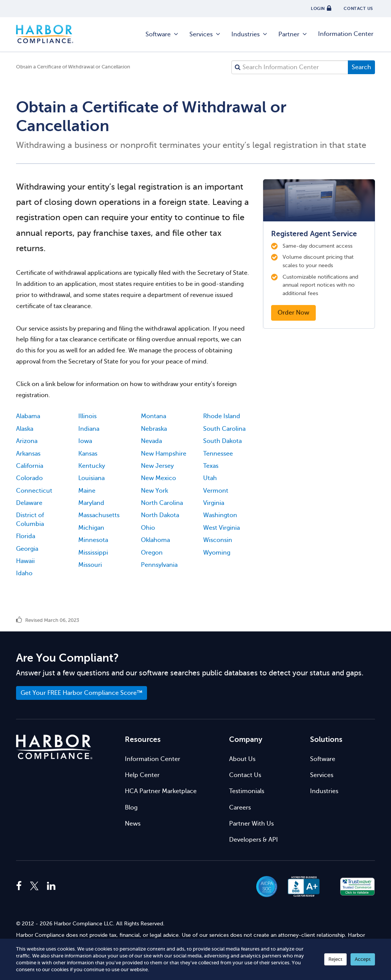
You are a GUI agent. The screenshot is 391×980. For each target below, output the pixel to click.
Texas (211, 466)
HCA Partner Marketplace (161, 791)
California (30, 466)
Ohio (148, 528)
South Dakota (222, 441)
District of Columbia (30, 519)
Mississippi (93, 553)
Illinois (87, 416)
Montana (153, 416)
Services (205, 34)
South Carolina (224, 429)
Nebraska (154, 429)
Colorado (29, 478)
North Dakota (160, 515)
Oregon (152, 553)
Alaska (25, 429)
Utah (210, 478)
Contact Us (245, 775)
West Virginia (221, 528)
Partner (293, 34)
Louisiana (91, 478)
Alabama (28, 416)
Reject (335, 959)
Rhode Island (222, 416)
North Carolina (162, 503)
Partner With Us (251, 824)
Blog (131, 808)
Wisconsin (218, 540)
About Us (242, 759)
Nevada (151, 441)
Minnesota (93, 540)
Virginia (214, 503)
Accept (363, 959)
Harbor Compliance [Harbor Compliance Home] (45, 34)
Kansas (88, 454)
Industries (250, 34)
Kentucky (92, 466)
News (133, 824)
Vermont (216, 491)
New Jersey (157, 466)
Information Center (346, 34)
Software (162, 34)
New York (154, 491)
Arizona (27, 441)
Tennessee (218, 454)
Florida (26, 536)
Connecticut (34, 491)
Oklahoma (155, 540)
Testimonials (247, 791)
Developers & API (254, 840)
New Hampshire (164, 454)
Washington (220, 515)
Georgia (27, 549)
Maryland (91, 503)
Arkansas (28, 454)
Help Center (142, 775)
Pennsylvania (159, 565)
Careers (240, 808)
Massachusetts (99, 515)
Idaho (24, 573)
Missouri (90, 565)
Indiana (89, 429)
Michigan (91, 528)
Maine (87, 491)
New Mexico (158, 478)
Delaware (29, 503)
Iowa (85, 441)
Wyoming (217, 553)
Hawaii (25, 561)
